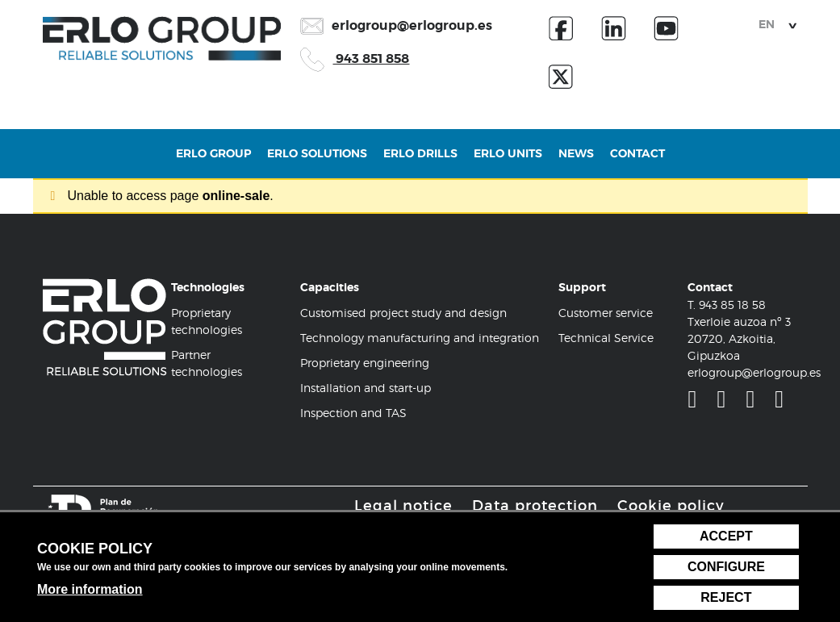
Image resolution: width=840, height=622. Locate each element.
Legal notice (403, 505)
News (576, 162)
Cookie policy (671, 505)
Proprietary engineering (365, 363)
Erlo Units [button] (508, 162)
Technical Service (606, 338)
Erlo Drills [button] (420, 162)
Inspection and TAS (353, 413)
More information (90, 589)
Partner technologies (207, 363)
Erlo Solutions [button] (317, 162)
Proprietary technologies (207, 321)
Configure (726, 567)
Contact (637, 162)
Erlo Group (213, 162)
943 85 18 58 (732, 305)
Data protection (535, 505)
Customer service (606, 313)
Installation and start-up (366, 388)
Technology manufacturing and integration (420, 338)
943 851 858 (355, 58)
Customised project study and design (403, 313)
